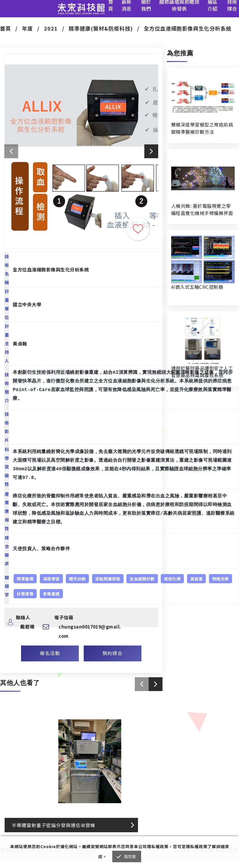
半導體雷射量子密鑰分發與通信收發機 (54, 825)
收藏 (138, 229)
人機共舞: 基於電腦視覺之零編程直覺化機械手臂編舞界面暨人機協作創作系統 (202, 210)
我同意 (130, 856)
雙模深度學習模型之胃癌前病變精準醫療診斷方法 (202, 128)
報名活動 (50, 653)
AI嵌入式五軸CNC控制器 (197, 287)
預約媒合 (113, 653)
